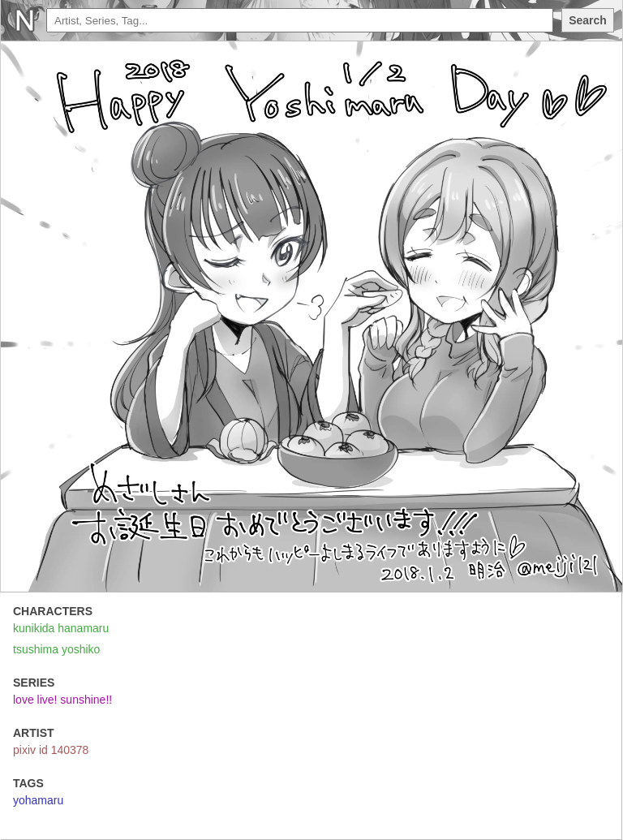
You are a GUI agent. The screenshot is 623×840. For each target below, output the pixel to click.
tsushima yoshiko (56, 649)
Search (588, 20)
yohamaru (38, 800)
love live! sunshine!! (62, 700)
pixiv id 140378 (51, 750)
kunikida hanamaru (61, 628)
